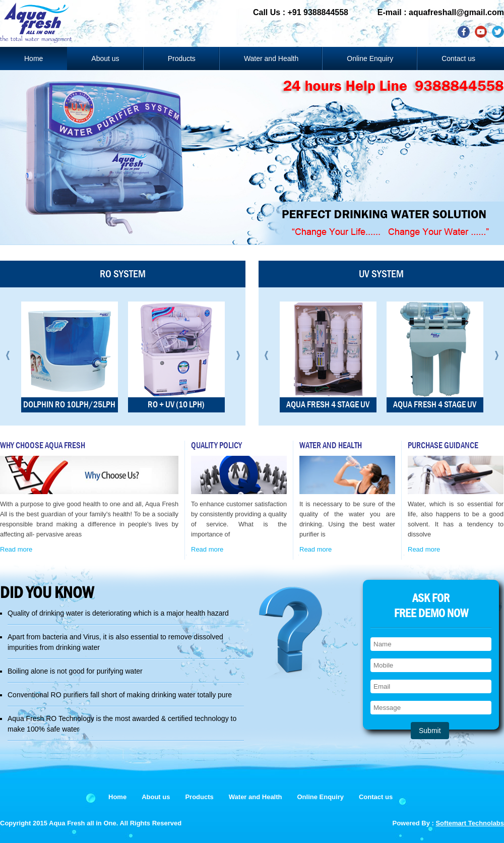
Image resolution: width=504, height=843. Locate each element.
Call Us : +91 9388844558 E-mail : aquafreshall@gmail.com (379, 12)
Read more (16, 549)
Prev (8, 355)
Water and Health (271, 58)
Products (182, 58)
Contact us (458, 58)
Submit (430, 731)
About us (105, 58)
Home (34, 58)
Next (238, 355)
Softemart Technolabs (470, 823)
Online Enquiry (370, 58)
